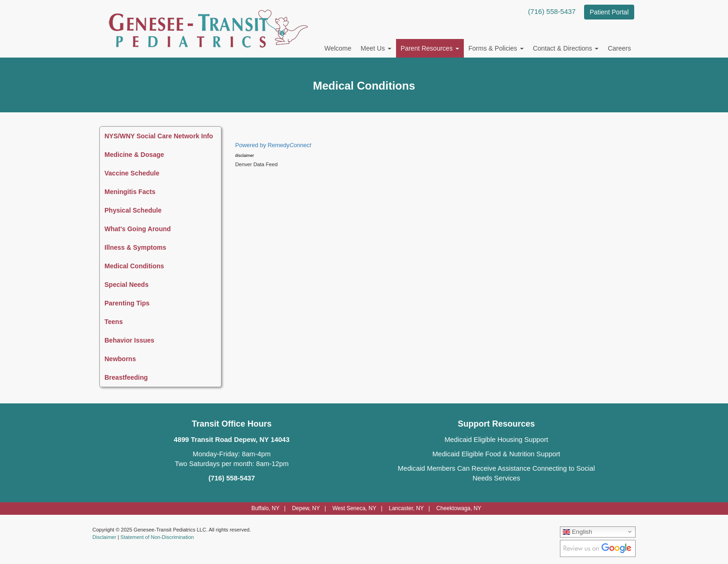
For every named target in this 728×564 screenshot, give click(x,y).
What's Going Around (138, 229)
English (577, 532)
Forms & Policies (496, 48)
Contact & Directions (566, 48)
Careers (619, 48)
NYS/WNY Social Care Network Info (159, 136)
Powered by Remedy (273, 145)
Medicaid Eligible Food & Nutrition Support (496, 454)
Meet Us (376, 48)
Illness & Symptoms (135, 247)
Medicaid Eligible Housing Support (496, 440)
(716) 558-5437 (552, 11)
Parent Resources (430, 48)
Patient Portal (609, 12)
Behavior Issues (129, 340)
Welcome (338, 48)
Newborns (120, 359)
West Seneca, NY (354, 508)
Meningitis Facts (130, 192)
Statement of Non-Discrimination (157, 537)
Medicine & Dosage (134, 155)
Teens (114, 322)
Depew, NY (306, 508)
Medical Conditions (134, 266)
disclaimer (245, 156)
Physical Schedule (133, 210)
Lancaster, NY (406, 508)
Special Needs (127, 285)
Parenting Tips (127, 303)
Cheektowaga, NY (459, 508)
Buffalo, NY (265, 508)
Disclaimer (104, 537)
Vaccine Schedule (132, 173)
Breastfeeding (126, 377)
